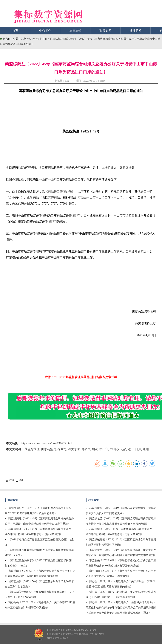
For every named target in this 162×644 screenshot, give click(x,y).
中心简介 (45, 31)
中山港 (114, 449)
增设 (95, 449)
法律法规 (75, 31)
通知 (146, 449)
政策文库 (105, 31)
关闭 (20, 480)
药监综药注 (32, 449)
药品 (123, 449)
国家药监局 (49, 449)
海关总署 (74, 449)
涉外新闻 (135, 31)
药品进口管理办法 (60, 191)
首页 (15, 31)
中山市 (104, 449)
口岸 (138, 449)
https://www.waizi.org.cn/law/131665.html (47, 443)
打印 (10, 480)
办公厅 (86, 449)
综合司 (62, 449)
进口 (131, 449)
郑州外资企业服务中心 (34, 39)
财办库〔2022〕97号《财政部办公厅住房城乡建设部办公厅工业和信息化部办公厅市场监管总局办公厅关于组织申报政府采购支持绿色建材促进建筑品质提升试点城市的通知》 (121, 608)
